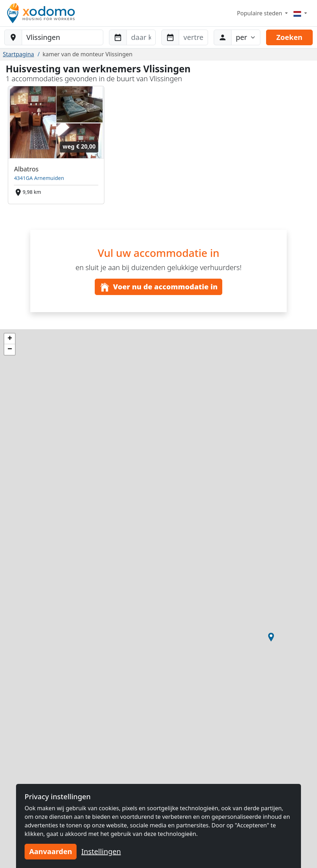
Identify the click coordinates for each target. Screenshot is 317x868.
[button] (271, 637)
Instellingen (101, 851)
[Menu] (300, 13)
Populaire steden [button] (260, 13)
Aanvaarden (51, 851)
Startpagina (19, 54)
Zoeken (289, 37)
